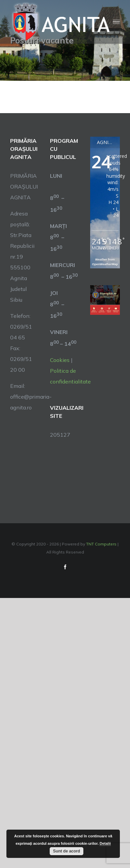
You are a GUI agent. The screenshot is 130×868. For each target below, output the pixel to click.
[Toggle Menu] (116, 22)
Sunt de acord (67, 851)
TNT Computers (101, 544)
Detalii (105, 843)
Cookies (60, 360)
